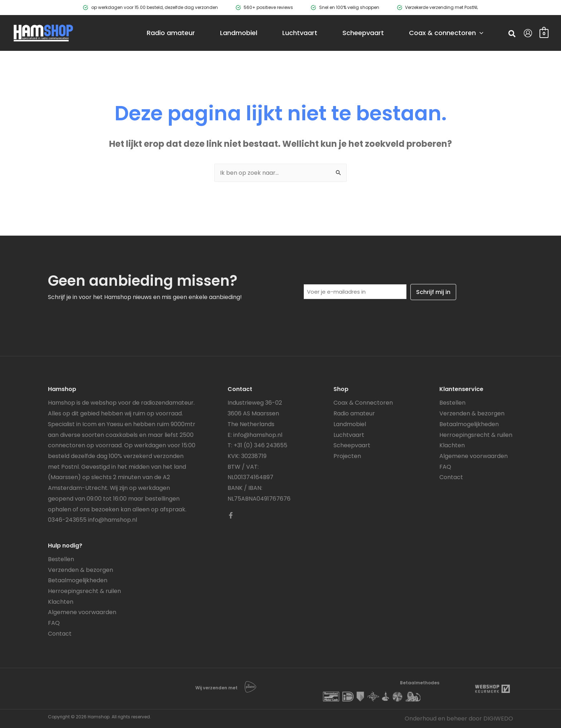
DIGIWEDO (498, 719)
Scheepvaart (352, 445)
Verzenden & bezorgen (81, 570)
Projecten (347, 456)
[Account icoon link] (528, 33)
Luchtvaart (349, 435)
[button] (512, 35)
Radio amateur (354, 413)
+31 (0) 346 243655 (260, 445)
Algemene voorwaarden (82, 612)
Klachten (61, 602)
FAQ (54, 623)
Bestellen (61, 559)
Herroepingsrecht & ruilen (84, 591)
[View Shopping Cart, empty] (544, 33)
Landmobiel (350, 424)
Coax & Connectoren (363, 403)
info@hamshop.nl (113, 520)
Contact (60, 634)
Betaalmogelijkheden (78, 580)
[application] (480, 33)
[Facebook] (231, 515)
